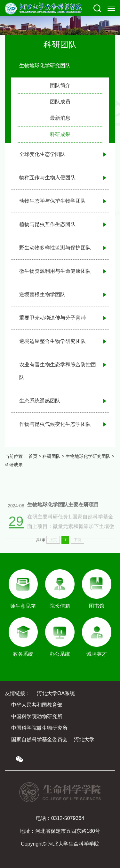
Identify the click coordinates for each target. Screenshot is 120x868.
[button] (97, 8)
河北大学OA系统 (56, 693)
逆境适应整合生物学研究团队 (52, 341)
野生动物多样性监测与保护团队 (55, 248)
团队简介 (60, 85)
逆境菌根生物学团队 (42, 294)
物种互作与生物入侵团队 (47, 178)
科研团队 (52, 456)
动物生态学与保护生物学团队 (52, 201)
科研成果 (60, 134)
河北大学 (84, 739)
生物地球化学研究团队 (45, 65)
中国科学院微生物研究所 (39, 728)
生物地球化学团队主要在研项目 (63, 512)
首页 (33, 456)
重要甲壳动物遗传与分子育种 (52, 318)
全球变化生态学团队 (42, 154)
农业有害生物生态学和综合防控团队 (58, 371)
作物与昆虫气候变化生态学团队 (55, 424)
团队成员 (60, 102)
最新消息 (60, 118)
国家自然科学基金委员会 (39, 739)
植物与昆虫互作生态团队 (47, 224)
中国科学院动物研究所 (37, 716)
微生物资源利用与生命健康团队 (55, 271)
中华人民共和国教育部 (37, 705)
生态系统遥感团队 (40, 401)
